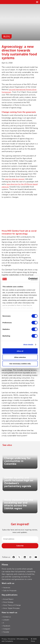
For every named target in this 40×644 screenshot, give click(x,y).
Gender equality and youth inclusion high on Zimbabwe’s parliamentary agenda (19, 482)
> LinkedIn (5, 620)
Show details (28, 345)
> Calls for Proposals (9, 591)
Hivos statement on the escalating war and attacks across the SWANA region (19, 504)
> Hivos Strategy (8, 602)
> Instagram (6, 629)
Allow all (20, 351)
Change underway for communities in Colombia (17, 461)
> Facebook (6, 626)
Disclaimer (12, 639)
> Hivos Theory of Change (11, 605)
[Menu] (37, 2)
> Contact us (6, 617)
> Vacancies (6, 588)
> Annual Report (8, 599)
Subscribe (20, 546)
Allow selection (20, 357)
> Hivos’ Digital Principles (11, 608)
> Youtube (5, 632)
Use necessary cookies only (20, 364)
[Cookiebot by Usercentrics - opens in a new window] (28, 279)
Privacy (4, 639)
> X (3, 623)
